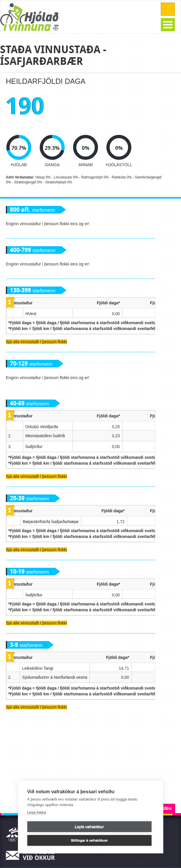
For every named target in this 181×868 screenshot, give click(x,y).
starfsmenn (32, 210)
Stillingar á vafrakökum (89, 840)
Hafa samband (32, 855)
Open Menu (168, 25)
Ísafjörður (34, 447)
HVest (31, 314)
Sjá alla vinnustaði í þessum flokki (36, 342)
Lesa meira (37, 812)
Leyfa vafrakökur (89, 827)
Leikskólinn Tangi (38, 668)
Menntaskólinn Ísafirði (45, 436)
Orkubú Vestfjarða (42, 427)
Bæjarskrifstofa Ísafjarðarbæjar (51, 522)
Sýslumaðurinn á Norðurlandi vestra (55, 677)
